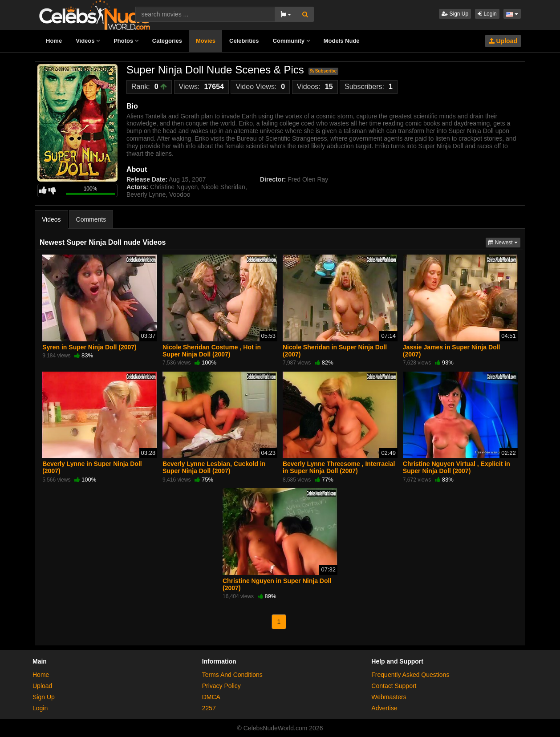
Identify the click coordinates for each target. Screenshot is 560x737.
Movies (206, 41)
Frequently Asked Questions (410, 675)
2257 (209, 708)
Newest (504, 242)
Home (54, 41)
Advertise (384, 708)
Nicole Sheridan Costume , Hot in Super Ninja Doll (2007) (212, 351)
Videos (88, 41)
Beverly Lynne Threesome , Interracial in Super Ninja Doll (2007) (339, 467)
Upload (503, 41)
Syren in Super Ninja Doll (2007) (89, 347)
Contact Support (394, 686)
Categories (167, 41)
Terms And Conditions (232, 675)
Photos (126, 41)
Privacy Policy (221, 686)
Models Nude (342, 41)
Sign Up (455, 14)
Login (487, 14)
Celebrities (244, 41)
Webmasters (389, 697)
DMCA (211, 697)
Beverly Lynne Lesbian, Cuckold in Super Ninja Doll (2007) (214, 467)
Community (291, 41)
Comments (91, 219)
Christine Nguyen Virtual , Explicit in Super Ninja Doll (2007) (457, 467)
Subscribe (323, 71)
